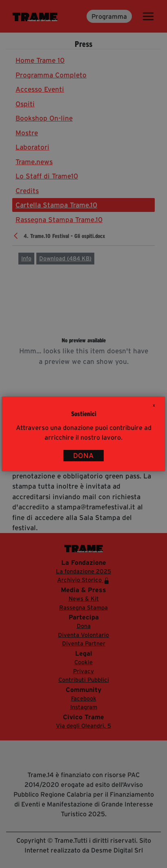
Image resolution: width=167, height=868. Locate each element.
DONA (83, 456)
